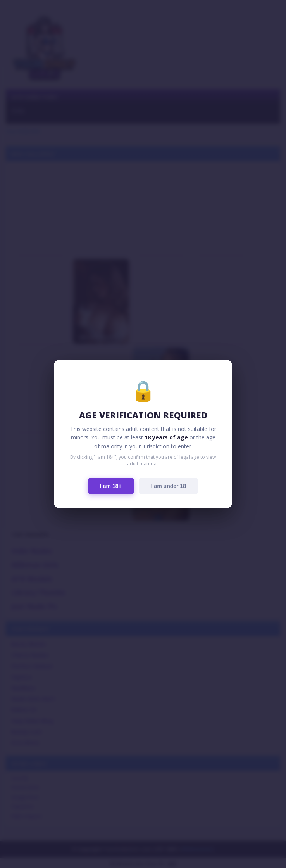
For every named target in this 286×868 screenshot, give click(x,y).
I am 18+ (111, 486)
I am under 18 (169, 486)
